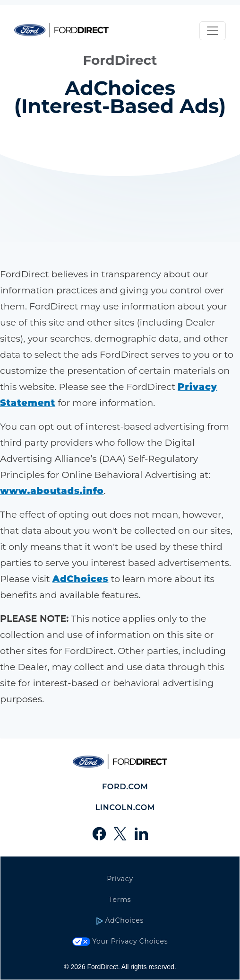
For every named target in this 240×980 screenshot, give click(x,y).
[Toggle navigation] (213, 31)
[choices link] (52, 491)
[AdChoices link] (81, 579)
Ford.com (125, 787)
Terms (120, 900)
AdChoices (120, 920)
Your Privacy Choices (120, 941)
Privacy (120, 879)
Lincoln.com (125, 808)
